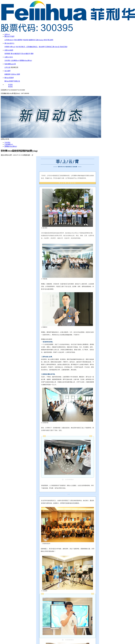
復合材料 (42, 47)
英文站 (10, 87)
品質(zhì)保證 (9, 50)
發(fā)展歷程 (18, 40)
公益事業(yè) (15, 60)
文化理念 (7, 60)
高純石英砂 (64, 47)
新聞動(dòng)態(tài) (26, 60)
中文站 (10, 85)
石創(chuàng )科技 (41, 40)
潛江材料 (50, 40)
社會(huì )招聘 (15, 74)
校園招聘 (7, 74)
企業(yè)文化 (9, 57)
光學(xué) (12, 47)
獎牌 (32, 54)
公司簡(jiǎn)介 (9, 40)
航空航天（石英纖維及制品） (29, 47)
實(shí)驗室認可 (16, 54)
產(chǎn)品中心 (9, 43)
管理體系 (7, 54)
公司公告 (7, 67)
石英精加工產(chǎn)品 (52, 47)
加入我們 (7, 71)
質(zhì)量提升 (26, 54)
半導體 (7, 47)
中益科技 (26, 40)
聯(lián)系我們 (9, 78)
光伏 (17, 47)
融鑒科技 (32, 40)
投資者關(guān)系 (10, 64)
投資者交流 (14, 67)
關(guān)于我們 (9, 36)
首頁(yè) (7, 34)
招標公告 (17, 81)
